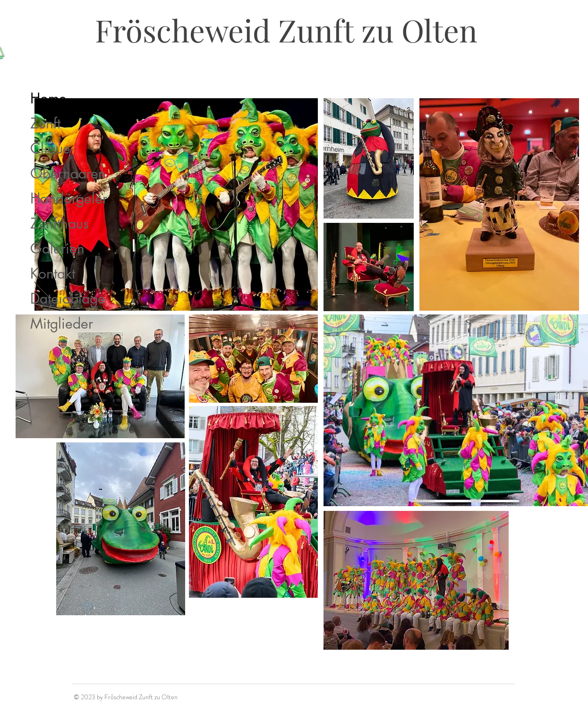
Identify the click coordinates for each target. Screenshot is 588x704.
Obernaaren (68, 173)
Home (48, 98)
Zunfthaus (60, 223)
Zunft (45, 123)
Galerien (57, 248)
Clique (50, 148)
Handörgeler (69, 198)
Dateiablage (68, 298)
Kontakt (53, 273)
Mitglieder (62, 323)
